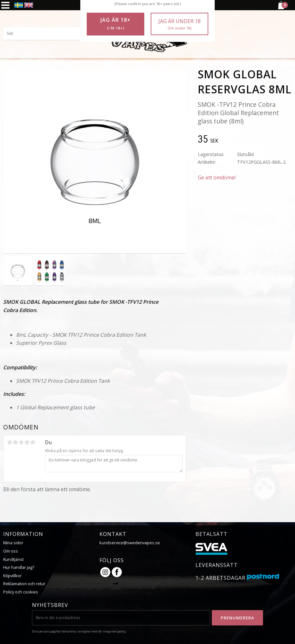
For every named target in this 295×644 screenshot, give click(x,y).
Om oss (11, 551)
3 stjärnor (21, 442)
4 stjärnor (27, 442)
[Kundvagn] (281, 8)
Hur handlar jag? (19, 567)
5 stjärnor (33, 442)
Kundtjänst (13, 559)
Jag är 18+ (116, 24)
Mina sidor (13, 543)
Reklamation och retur (24, 584)
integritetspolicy (114, 631)
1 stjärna (10, 442)
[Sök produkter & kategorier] (51, 34)
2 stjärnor (15, 442)
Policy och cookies (21, 592)
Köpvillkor (12, 576)
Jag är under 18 (179, 24)
